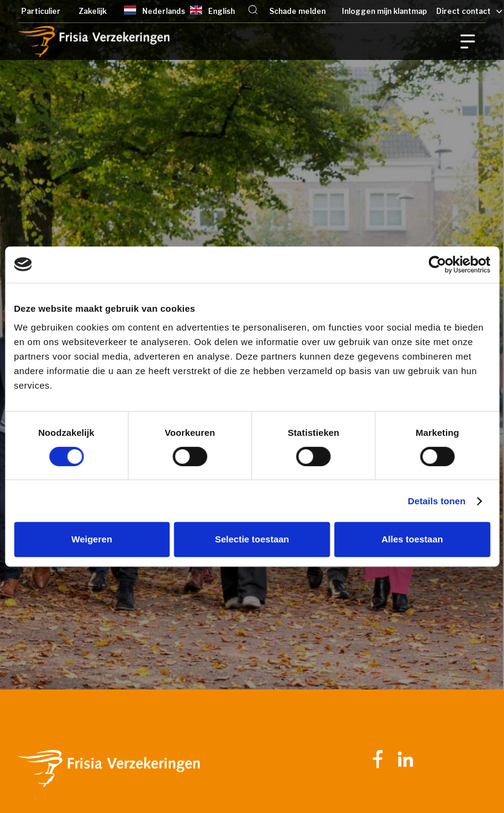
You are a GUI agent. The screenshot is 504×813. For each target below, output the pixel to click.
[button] (253, 11)
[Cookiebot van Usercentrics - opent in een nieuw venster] (437, 265)
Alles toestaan (412, 539)
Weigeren (92, 539)
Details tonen (437, 501)
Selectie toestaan (252, 539)
